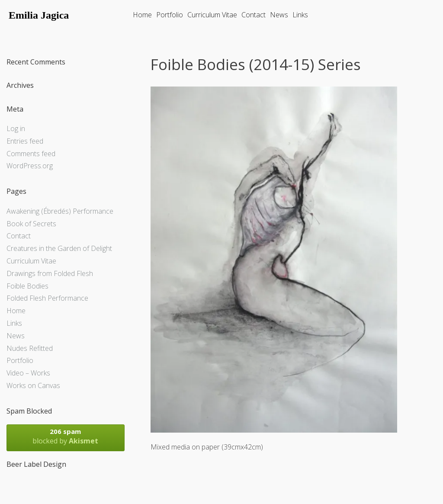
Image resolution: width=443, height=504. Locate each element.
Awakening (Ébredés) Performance (60, 211)
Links (300, 15)
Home (142, 15)
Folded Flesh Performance (47, 298)
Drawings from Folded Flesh (50, 273)
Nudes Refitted (30, 348)
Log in (16, 128)
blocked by (66, 436)
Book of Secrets (31, 224)
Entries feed (25, 141)
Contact (254, 15)
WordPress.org (30, 166)
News (279, 15)
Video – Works (28, 373)
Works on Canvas (33, 385)
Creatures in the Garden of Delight (59, 248)
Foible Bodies (27, 286)
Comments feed (31, 154)
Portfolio (170, 15)
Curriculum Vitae (212, 15)
